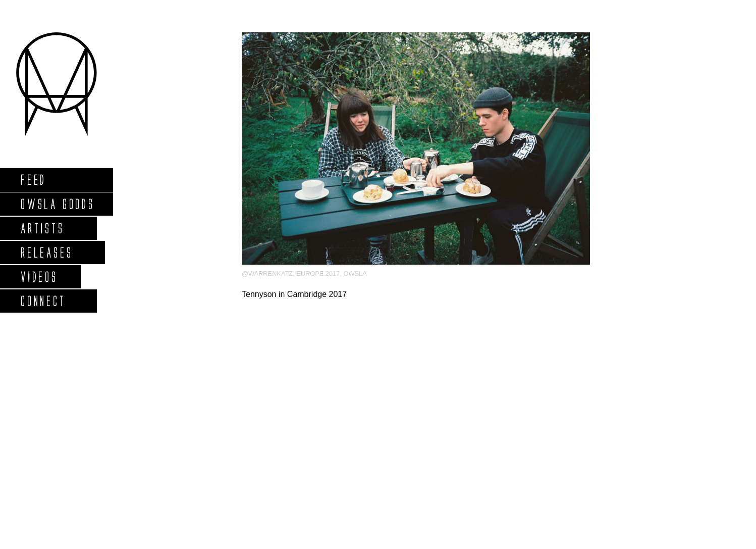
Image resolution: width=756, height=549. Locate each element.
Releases (46, 252)
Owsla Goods (57, 204)
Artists (42, 228)
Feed (33, 180)
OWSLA (355, 273)
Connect (43, 301)
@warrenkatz (267, 273)
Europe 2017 (318, 273)
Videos (39, 277)
